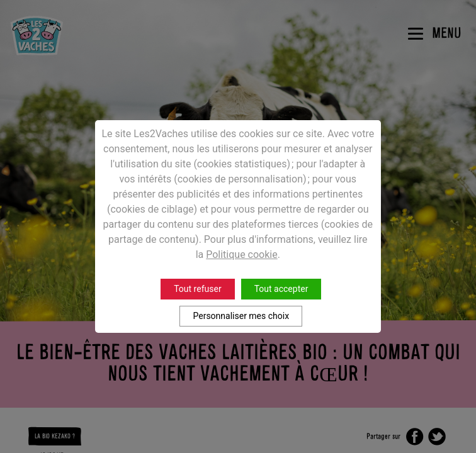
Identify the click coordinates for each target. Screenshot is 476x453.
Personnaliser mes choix (241, 316)
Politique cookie (242, 254)
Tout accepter (281, 289)
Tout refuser (197, 289)
